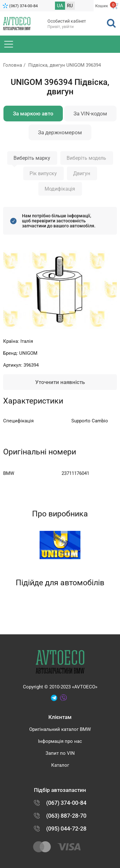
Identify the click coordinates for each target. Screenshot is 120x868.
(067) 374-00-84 (23, 6)
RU (70, 6)
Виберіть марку (32, 158)
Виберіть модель (86, 158)
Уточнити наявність (60, 382)
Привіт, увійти (61, 27)
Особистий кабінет (67, 21)
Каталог (60, 765)
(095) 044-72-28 (66, 829)
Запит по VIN (60, 753)
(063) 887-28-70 (66, 816)
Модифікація (60, 189)
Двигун (82, 173)
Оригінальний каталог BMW (60, 729)
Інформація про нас (60, 741)
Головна (13, 65)
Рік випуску (43, 173)
